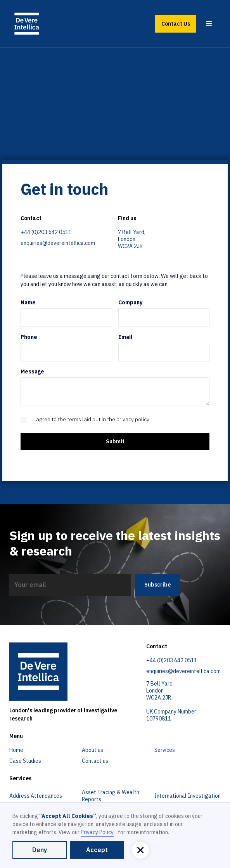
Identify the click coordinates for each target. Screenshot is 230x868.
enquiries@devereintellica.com (58, 243)
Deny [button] (40, 850)
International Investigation (188, 796)
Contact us (95, 761)
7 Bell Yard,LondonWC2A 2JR (132, 239)
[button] (209, 24)
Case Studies (25, 761)
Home (16, 750)
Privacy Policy (97, 832)
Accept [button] (97, 850)
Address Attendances (36, 796)
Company (130, 302)
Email (125, 337)
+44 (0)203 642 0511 (46, 232)
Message (32, 372)
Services (165, 750)
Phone (29, 337)
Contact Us (176, 24)
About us (93, 750)
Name (28, 302)
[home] (27, 24)
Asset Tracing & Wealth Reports (111, 796)
